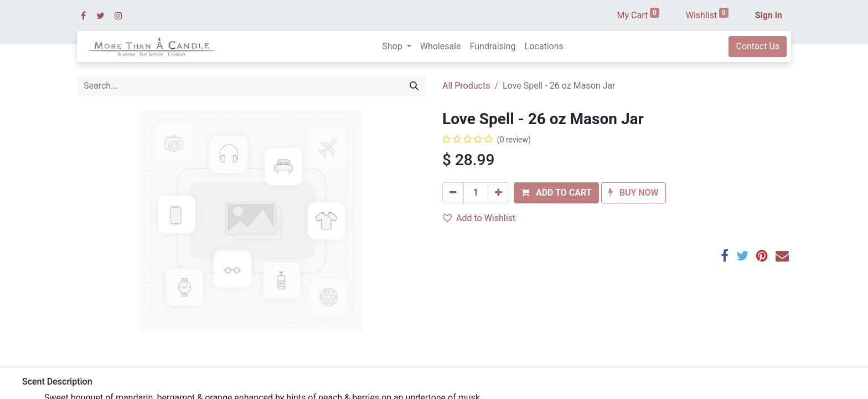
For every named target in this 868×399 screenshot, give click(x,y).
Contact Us (758, 46)
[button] (556, 193)
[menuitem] (441, 47)
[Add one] (498, 193)
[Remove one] (453, 193)
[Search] (414, 86)
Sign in (769, 15)
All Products (466, 86)
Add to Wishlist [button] (479, 218)
